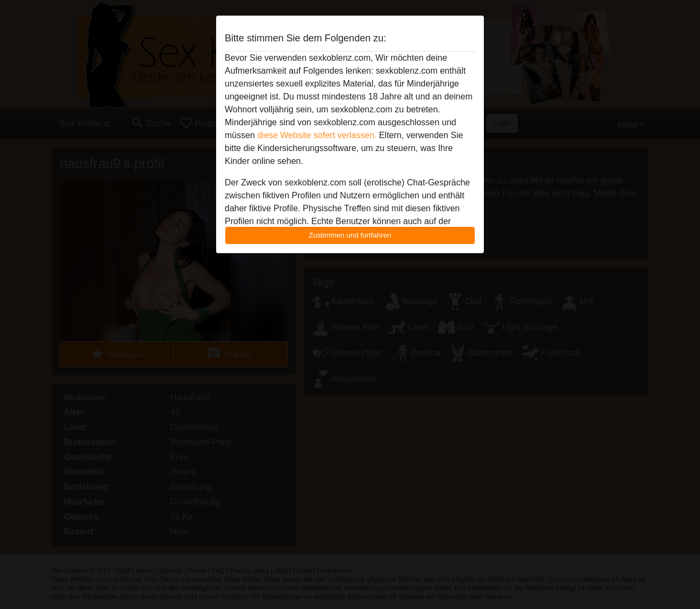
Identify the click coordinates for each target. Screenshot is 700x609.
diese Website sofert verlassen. (317, 135)
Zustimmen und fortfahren (350, 235)
